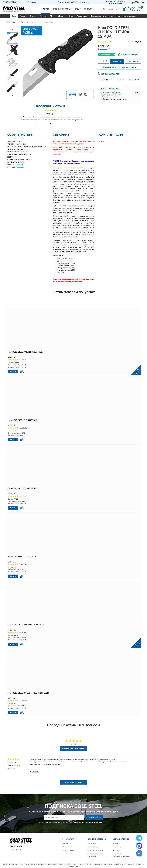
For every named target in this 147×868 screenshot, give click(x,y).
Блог (117, 844)
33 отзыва (23, 632)
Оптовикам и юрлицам (62, 9)
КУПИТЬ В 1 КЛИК (133, 61)
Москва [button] (116, 89)
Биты (71, 16)
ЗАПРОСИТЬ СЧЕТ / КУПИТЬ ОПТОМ (119, 67)
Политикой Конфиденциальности (72, 822)
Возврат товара (69, 851)
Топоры (33, 16)
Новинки (118, 847)
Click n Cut (19, 165)
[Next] (13, 95)
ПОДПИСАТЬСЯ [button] (94, 817)
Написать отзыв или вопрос (73, 749)
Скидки (118, 851)
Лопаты (62, 16)
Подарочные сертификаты (102, 16)
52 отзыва (23, 360)
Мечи (52, 16)
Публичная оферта (96, 851)
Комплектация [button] (133, 80)
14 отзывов (23, 428)
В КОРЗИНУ (117, 61)
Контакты (89, 9)
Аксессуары (82, 16)
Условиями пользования (92, 822)
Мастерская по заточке (126, 16)
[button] (115, 3)
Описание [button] (120, 80)
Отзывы (79, 9)
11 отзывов (23, 701)
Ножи (14, 16)
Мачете (43, 16)
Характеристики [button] (106, 80)
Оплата (66, 847)
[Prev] (13, 30)
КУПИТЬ (13, 372)
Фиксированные (18, 167)
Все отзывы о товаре (73, 782)
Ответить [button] (34, 772)
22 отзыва (23, 496)
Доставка (67, 844)
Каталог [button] (46, 9)
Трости (23, 16)
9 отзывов (23, 564)
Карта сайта (93, 847)
